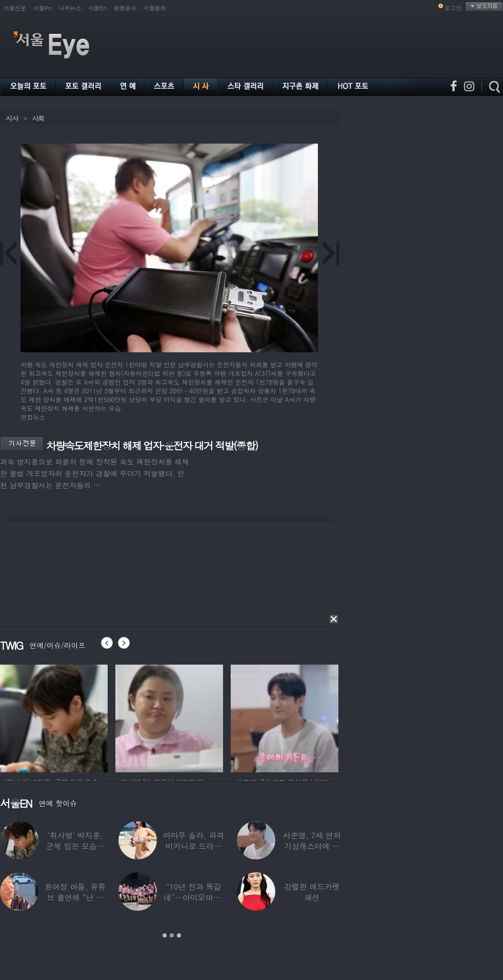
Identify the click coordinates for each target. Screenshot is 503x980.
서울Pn (42, 8)
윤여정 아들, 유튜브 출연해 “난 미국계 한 (75, 897)
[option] (54, 717)
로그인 (453, 8)
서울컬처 (155, 8)
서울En (97, 8)
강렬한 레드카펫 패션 (312, 892)
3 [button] (179, 935)
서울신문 (15, 8)
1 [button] (165, 935)
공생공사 (125, 8)
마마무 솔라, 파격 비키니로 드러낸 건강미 (194, 846)
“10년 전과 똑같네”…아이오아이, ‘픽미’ (193, 897)
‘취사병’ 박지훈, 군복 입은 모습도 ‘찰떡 (75, 846)
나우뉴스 (70, 8)
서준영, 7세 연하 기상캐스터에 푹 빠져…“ (312, 846)
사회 (38, 118)
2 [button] (172, 935)
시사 (12, 118)
